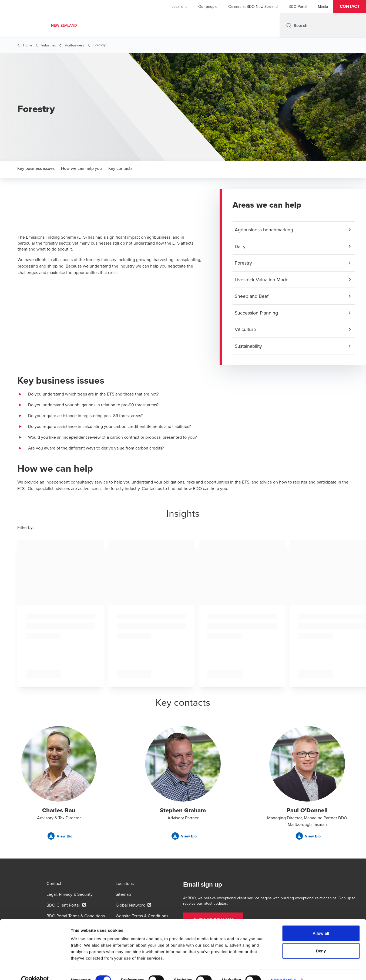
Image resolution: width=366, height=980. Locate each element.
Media (323, 6)
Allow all (321, 923)
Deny (321, 940)
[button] (350, 6)
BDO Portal (298, 6)
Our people (208, 6)
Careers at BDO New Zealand (253, 6)
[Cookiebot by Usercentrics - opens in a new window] (35, 969)
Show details (283, 969)
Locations (179, 6)
